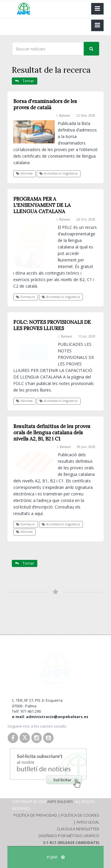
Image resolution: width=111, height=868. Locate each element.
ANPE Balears (60, 802)
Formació (25, 297)
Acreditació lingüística (58, 173)
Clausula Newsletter (78, 829)
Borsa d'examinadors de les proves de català (45, 104)
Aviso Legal (88, 822)
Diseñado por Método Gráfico (69, 836)
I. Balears (63, 115)
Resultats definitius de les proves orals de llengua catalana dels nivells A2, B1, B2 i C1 (52, 433)
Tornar (25, 81)
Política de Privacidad (35, 815)
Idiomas (24, 173)
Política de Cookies (80, 815)
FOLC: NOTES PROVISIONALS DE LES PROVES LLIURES (52, 325)
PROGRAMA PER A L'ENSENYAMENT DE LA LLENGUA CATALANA (42, 205)
